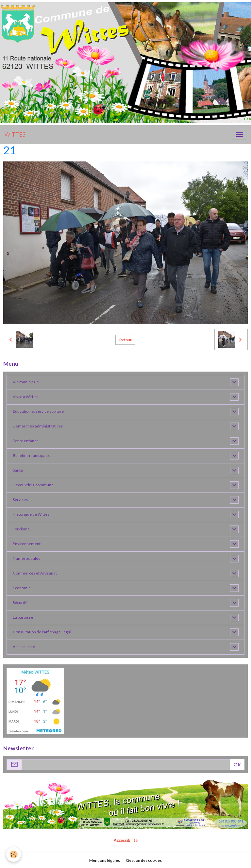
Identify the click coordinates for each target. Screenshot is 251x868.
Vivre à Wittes (25, 397)
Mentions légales (105, 860)
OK (237, 765)
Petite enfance (26, 441)
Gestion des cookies (144, 860)
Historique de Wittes (31, 514)
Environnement (27, 544)
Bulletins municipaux (31, 455)
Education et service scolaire (38, 411)
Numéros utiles (26, 558)
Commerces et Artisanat (35, 573)
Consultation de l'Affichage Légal (42, 632)
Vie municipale (26, 382)
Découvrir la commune (33, 485)
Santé (18, 470)
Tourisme (21, 529)
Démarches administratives (38, 426)
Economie (22, 588)
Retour (125, 340)
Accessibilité (24, 647)
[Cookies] (14, 854)
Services (20, 500)
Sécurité (20, 602)
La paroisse (23, 617)
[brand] (15, 135)
